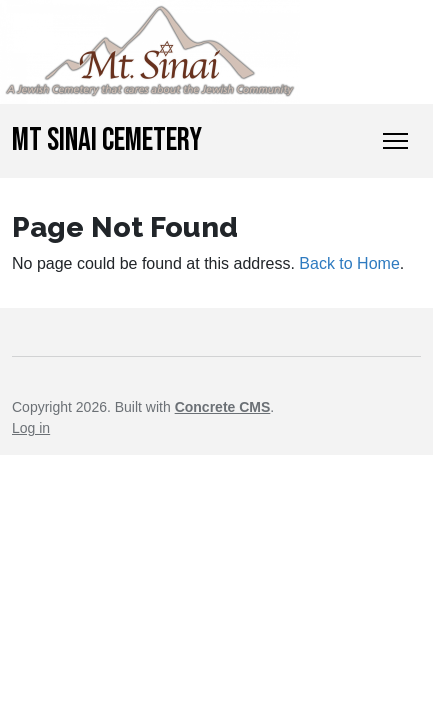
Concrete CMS (223, 407)
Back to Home (349, 263)
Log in (31, 428)
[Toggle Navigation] (395, 141)
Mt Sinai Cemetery (107, 140)
